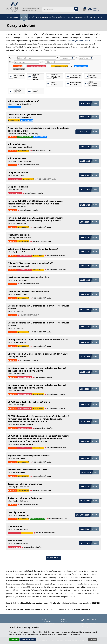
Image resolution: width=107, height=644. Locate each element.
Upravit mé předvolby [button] (28, 639)
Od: (58, 58)
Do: (77, 58)
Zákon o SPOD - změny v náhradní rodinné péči (31, 263)
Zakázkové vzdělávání (57, 17)
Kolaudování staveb (17, 144)
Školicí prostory (42, 17)
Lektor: (42, 62)
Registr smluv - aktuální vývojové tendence (29, 456)
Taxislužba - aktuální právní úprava (25, 484)
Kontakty (93, 17)
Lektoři (32, 17)
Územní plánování (16, 512)
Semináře (24, 17)
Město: (12, 62)
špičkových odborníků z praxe (81, 41)
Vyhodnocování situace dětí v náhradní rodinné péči (33, 249)
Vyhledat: (13, 58)
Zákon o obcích (15, 526)
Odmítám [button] (93, 639)
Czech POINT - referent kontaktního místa (28, 277)
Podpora (70, 17)
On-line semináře (13, 17)
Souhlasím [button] (14, 639)
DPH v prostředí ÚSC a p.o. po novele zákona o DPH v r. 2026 (38, 340)
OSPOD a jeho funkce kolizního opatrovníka (29, 402)
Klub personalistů (81, 17)
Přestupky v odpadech (19, 235)
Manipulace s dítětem (18, 173)
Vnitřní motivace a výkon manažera (25, 101)
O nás (100, 17)
